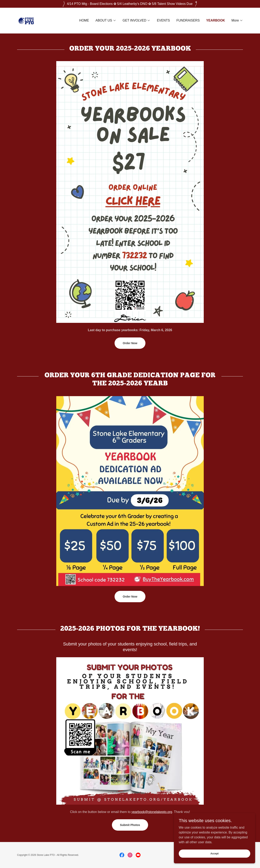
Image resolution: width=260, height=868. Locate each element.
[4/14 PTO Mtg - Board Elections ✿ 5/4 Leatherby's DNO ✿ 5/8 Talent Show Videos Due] (130, 4)
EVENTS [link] (163, 20)
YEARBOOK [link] (216, 20)
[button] (106, 21)
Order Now (130, 343)
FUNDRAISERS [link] (188, 20)
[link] (27, 20)
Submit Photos (130, 825)
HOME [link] (84, 20)
